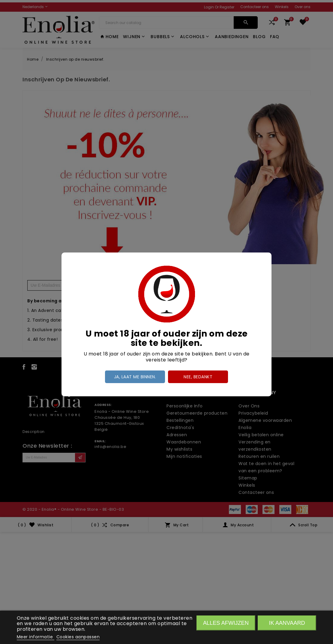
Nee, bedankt (198, 377)
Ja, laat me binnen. (135, 377)
